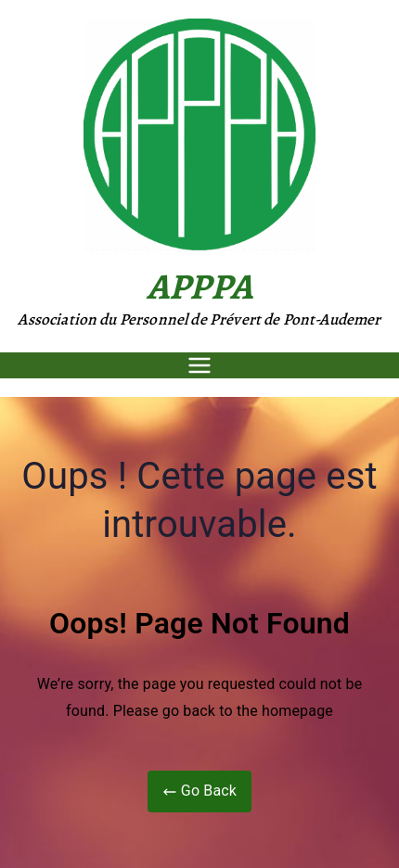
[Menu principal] (199, 365)
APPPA (199, 286)
